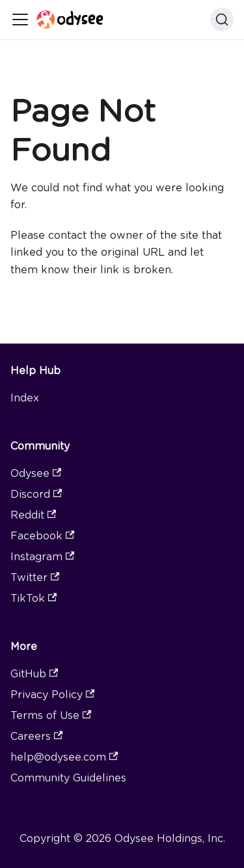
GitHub (34, 674)
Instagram (42, 557)
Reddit (33, 515)
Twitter (35, 577)
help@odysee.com (64, 757)
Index (25, 398)
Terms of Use (51, 715)
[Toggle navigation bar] (20, 20)
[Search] (222, 20)
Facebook (42, 536)
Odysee (36, 473)
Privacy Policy (52, 695)
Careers (36, 736)
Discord (36, 494)
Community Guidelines (68, 778)
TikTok (34, 598)
